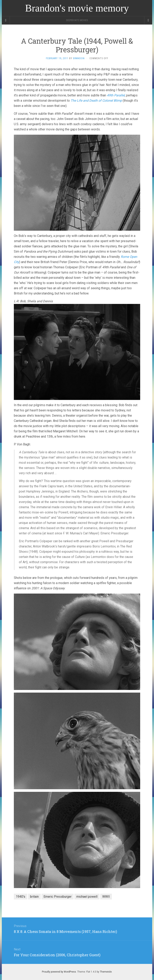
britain (34, 897)
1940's (21, 897)
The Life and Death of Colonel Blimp (96, 101)
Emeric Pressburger (58, 897)
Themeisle (106, 972)
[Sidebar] (6, 20)
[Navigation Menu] (148, 20)
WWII (106, 897)
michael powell (87, 897)
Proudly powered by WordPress (59, 972)
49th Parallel (116, 95)
